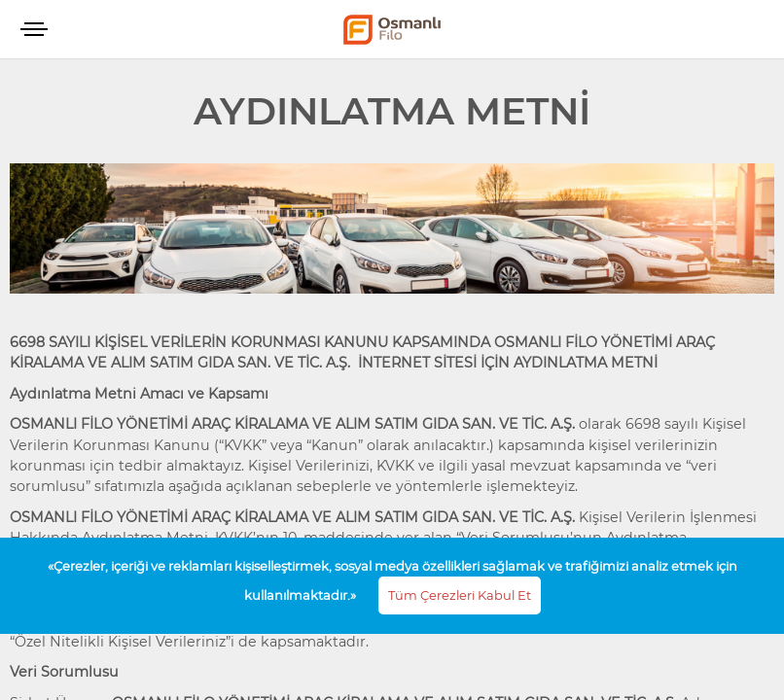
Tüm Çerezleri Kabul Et (460, 595)
